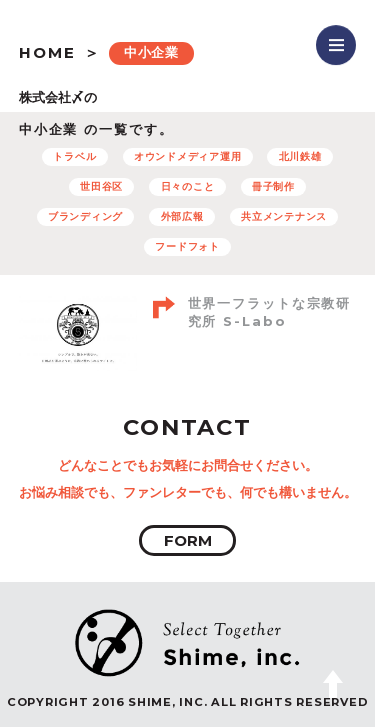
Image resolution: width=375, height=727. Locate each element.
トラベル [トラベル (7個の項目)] (74, 156)
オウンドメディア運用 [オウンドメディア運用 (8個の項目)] (188, 156)
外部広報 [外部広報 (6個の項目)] (182, 216)
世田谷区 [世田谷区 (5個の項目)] (101, 186)
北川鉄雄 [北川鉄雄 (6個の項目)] (300, 156)
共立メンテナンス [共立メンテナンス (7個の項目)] (284, 216)
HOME (47, 52)
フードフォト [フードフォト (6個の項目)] (187, 246)
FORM (188, 540)
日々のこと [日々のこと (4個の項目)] (188, 186)
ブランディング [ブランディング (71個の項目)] (85, 216)
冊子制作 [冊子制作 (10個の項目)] (273, 186)
